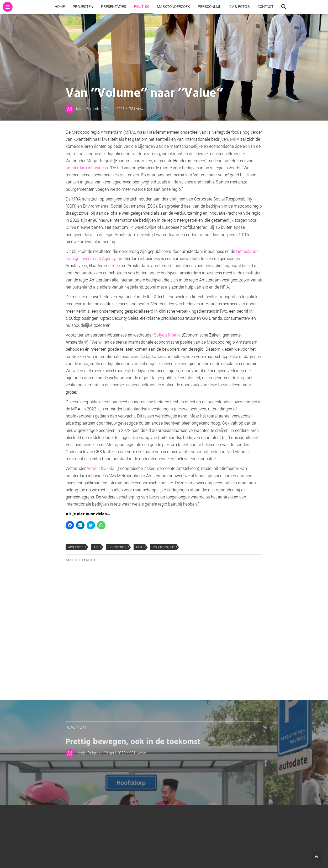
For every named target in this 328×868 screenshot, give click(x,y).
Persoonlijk (210, 6)
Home (60, 6)
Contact (265, 6)
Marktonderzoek (173, 6)
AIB (96, 547)
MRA (139, 547)
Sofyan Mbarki (168, 335)
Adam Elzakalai (101, 468)
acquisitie (76, 547)
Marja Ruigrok (88, 109)
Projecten (83, 6)
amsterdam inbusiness (87, 168)
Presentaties (113, 6)
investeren (117, 547)
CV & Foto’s (239, 6)
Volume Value (163, 547)
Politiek (141, 6)
